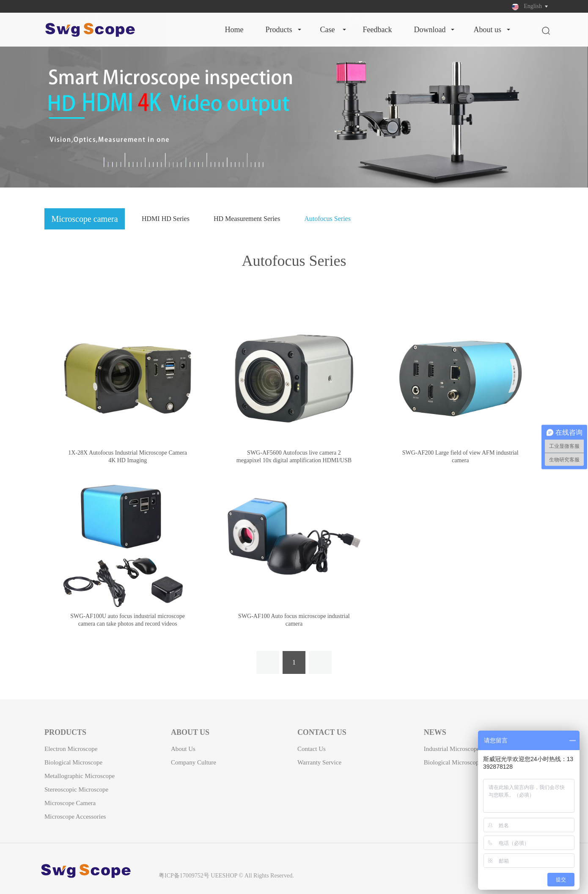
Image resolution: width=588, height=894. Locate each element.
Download (430, 30)
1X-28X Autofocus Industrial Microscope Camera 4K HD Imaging (128, 457)
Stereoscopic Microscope (76, 789)
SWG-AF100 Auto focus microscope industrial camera (294, 620)
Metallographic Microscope (80, 776)
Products (279, 30)
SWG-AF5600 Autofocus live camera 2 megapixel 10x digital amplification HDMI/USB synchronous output (294, 460)
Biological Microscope (73, 762)
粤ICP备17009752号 (184, 876)
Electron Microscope (71, 749)
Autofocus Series (327, 219)
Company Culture (194, 762)
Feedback (378, 30)
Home (234, 30)
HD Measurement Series (247, 219)
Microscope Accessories (75, 817)
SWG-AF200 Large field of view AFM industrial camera (460, 457)
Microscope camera (70, 803)
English (533, 6)
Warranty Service (319, 762)
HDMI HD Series (166, 219)
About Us (487, 30)
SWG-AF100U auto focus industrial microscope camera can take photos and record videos (128, 620)
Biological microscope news (461, 762)
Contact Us (312, 749)
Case (328, 30)
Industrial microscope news (460, 749)
